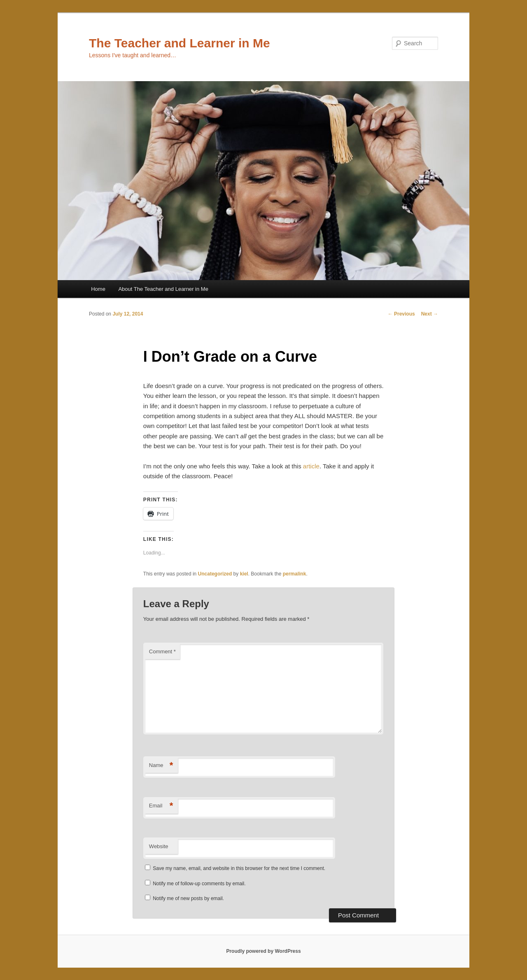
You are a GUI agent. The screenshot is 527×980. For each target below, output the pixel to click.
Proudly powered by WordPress (263, 951)
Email (161, 806)
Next (430, 314)
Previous (401, 314)
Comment (162, 651)
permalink (295, 574)
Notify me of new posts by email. (188, 898)
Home (98, 289)
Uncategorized (215, 574)
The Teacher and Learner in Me (180, 43)
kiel (244, 574)
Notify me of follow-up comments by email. (199, 884)
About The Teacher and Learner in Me (163, 289)
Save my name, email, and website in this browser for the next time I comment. (239, 868)
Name (161, 766)
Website (159, 846)
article (311, 466)
